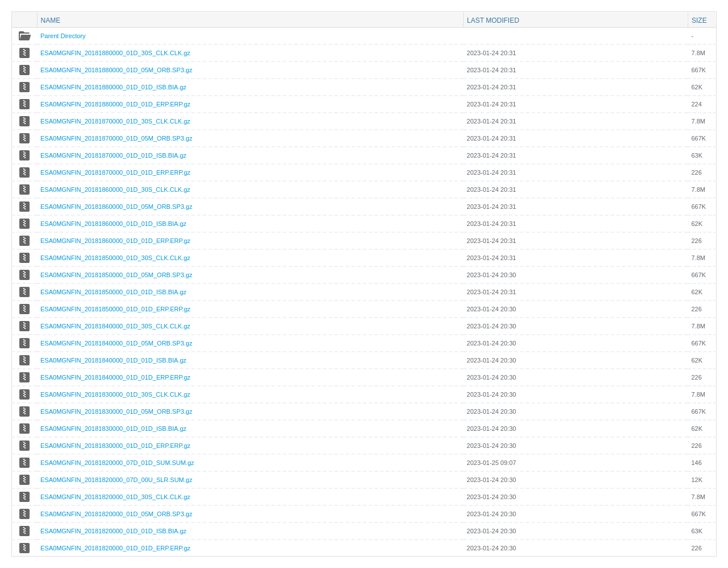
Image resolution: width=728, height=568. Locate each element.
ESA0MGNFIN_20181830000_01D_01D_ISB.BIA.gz (113, 429)
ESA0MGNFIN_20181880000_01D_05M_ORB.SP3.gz (116, 70)
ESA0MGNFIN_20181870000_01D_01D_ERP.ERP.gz (115, 172)
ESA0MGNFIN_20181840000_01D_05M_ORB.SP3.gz (116, 343)
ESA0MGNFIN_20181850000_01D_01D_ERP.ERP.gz (115, 309)
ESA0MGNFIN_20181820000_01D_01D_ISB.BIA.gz (113, 531)
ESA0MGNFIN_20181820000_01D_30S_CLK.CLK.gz (115, 497)
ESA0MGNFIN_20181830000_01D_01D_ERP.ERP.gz (115, 446)
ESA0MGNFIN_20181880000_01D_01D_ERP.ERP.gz (115, 104)
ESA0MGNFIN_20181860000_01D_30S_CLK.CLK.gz (115, 190)
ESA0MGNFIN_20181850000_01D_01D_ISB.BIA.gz (113, 292)
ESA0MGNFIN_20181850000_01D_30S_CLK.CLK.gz (115, 258)
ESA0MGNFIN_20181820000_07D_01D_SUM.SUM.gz (117, 463)
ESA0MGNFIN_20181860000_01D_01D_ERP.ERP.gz (115, 241)
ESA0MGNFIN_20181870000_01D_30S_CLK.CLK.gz (115, 121)
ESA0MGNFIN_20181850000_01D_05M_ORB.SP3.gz (116, 275)
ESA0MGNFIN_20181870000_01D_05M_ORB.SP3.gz (116, 138)
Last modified (493, 20)
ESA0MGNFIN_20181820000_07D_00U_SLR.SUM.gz (116, 480)
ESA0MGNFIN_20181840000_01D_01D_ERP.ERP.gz (115, 377)
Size (699, 20)
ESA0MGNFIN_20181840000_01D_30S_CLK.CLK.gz (115, 326)
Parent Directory (63, 36)
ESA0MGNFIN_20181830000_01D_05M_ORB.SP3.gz (116, 411)
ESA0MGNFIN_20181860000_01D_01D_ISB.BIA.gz (113, 224)
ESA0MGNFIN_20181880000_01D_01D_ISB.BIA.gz (113, 87)
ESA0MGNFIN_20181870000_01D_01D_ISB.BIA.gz (113, 155)
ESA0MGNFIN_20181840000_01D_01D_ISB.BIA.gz (113, 360)
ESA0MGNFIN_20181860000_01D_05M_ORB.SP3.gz (116, 207)
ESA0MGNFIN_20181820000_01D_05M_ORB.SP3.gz (116, 514)
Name (51, 20)
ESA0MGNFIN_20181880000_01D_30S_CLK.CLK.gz (115, 53)
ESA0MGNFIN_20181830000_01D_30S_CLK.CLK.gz (115, 394)
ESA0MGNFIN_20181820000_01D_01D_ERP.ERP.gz (115, 548)
